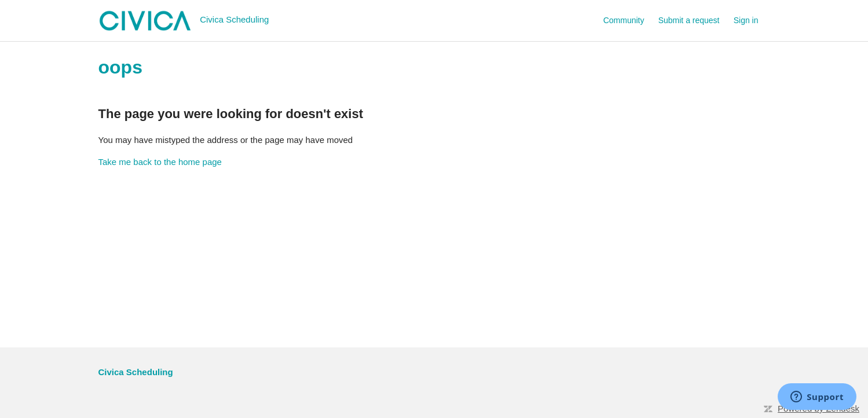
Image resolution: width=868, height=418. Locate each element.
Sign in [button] (746, 20)
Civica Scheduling (136, 372)
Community (624, 20)
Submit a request (689, 20)
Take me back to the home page (160, 162)
